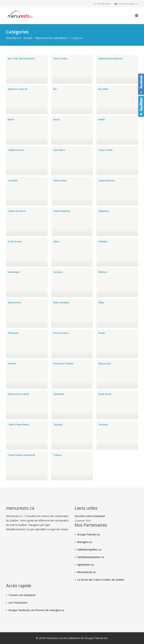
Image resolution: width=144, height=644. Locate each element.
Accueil (28, 38)
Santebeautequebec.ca (91, 557)
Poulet (102, 333)
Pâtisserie (13, 333)
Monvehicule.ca (86, 572)
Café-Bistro (59, 150)
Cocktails (13, 181)
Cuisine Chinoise (107, 181)
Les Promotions (18, 603)
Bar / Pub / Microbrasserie (22, 59)
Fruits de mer (15, 242)
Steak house (105, 394)
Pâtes (101, 303)
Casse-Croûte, (61, 59)
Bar (55, 89)
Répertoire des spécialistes (51, 38)
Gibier (56, 242)
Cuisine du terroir (17, 211)
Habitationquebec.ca (89, 549)
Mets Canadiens (61, 303)
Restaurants (105, 364)
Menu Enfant (15, 303)
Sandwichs (59, 394)
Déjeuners (104, 211)
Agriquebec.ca (85, 565)
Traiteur (58, 455)
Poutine (12, 364)
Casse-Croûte (105, 150)
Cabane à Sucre (16, 150)
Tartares (58, 425)
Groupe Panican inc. (89, 534)
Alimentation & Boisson (111, 59)
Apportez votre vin (18, 89)
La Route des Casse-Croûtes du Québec (101, 580)
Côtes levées (60, 181)
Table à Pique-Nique (19, 425)
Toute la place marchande (22, 455)
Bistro (11, 120)
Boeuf (56, 120)
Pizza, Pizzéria (61, 333)
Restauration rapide (18, 394)
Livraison (58, 272)
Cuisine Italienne (62, 211)
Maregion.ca (84, 542)
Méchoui (103, 272)
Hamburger (14, 272)
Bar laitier (103, 89)
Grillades (103, 242)
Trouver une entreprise (22, 595)
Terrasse (103, 425)
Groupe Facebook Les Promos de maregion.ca (36, 610)
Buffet (102, 120)
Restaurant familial (63, 364)
